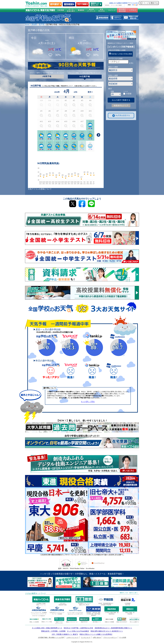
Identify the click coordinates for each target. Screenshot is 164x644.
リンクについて (86, 637)
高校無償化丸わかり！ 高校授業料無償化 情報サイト (113, 628)
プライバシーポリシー (110, 637)
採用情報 (125, 3)
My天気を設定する (121, 116)
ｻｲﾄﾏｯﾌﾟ (130, 3)
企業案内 (119, 3)
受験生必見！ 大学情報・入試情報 (53, 631)
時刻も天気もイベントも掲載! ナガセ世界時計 (96, 634)
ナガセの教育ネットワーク (36, 593)
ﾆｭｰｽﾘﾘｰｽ (136, 3)
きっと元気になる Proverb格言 (78, 631)
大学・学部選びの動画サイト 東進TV (65, 634)
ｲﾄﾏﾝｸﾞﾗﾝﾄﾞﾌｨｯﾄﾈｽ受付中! (39, 616)
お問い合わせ (97, 637)
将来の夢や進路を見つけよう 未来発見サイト (107, 631)
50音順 (129, 94)
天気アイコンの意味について (40, 189)
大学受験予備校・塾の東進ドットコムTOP (51, 637)
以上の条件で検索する (121, 100)
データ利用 (123, 637)
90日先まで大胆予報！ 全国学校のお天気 (78, 628)
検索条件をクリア (121, 106)
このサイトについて (72, 637)
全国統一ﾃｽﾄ (113, 3)
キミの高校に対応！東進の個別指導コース (47, 628)
